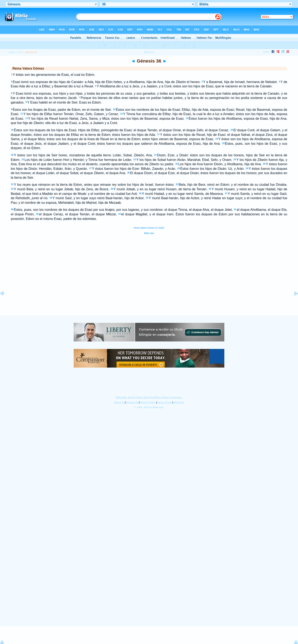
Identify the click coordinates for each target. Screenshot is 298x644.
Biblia (12, 52)
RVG (20, 52)
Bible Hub (149, 233)
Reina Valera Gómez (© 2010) (149, 228)
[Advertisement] (149, 290)
